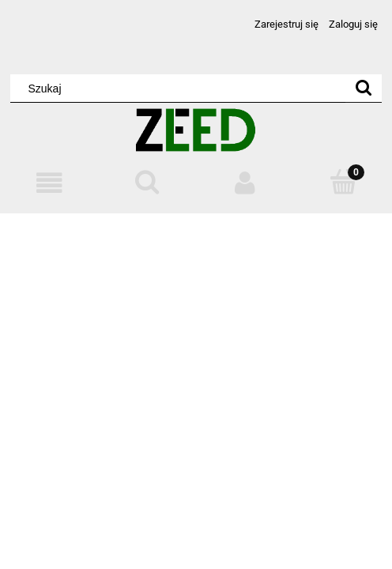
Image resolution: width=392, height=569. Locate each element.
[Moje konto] (245, 183)
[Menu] (49, 183)
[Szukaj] (364, 89)
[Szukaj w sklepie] (181, 89)
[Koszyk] (343, 182)
